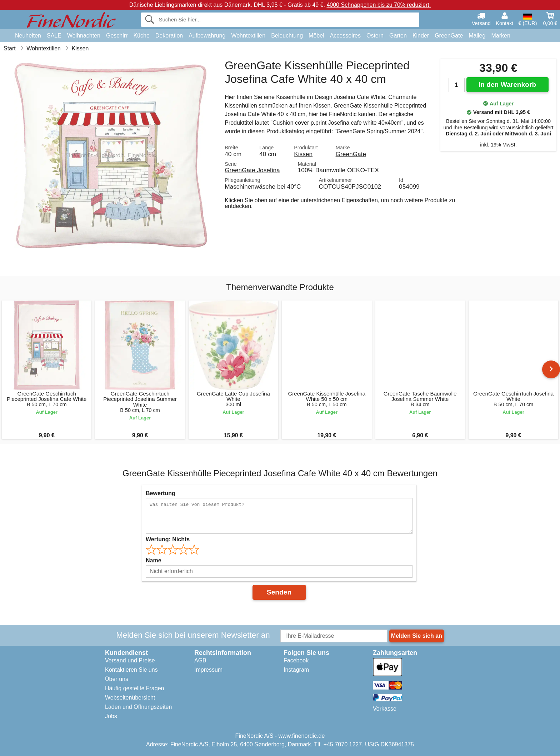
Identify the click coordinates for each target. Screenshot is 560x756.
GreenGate (449, 36)
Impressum (208, 670)
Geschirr (117, 36)
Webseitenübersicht (130, 698)
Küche (141, 36)
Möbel (316, 36)
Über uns (117, 679)
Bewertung (161, 493)
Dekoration (169, 36)
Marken (501, 36)
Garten (398, 36)
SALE (54, 36)
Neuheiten (28, 36)
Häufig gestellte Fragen (134, 688)
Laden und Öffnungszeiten (138, 707)
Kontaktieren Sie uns (131, 670)
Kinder (421, 36)
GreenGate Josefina (252, 170)
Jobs (111, 716)
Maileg (477, 36)
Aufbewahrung (207, 36)
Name (154, 560)
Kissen (303, 154)
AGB (200, 660)
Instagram (296, 670)
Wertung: (168, 539)
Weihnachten (84, 36)
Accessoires (345, 36)
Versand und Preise (130, 660)
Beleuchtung (287, 36)
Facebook (296, 660)
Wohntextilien (248, 36)
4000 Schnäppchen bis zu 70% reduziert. (379, 5)
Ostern (375, 36)
